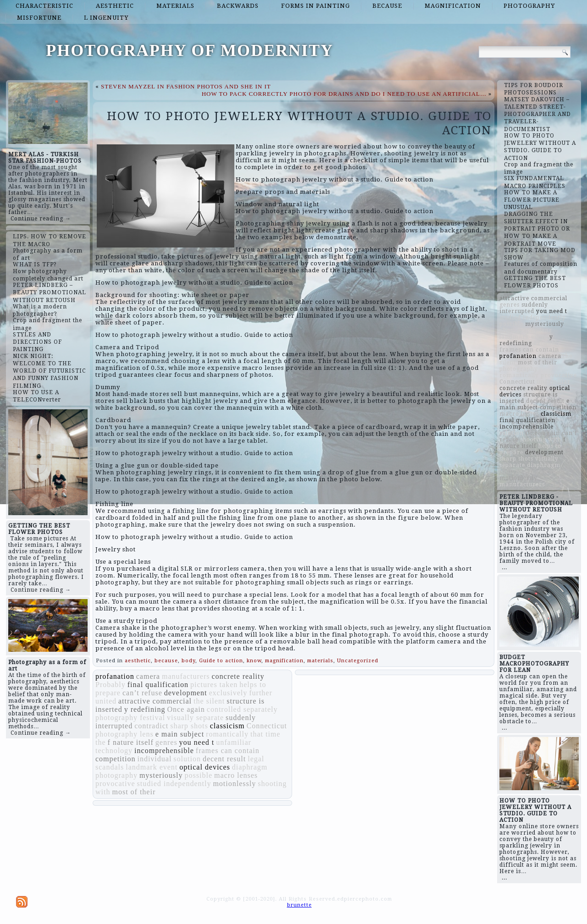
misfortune (39, 18)
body (188, 661)
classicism (227, 726)
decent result (224, 759)
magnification (453, 6)
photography (529, 6)
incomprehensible (164, 751)
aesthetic (115, 6)
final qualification (158, 685)
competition (115, 759)
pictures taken (214, 685)
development (186, 693)
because (387, 6)
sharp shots (189, 726)
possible (199, 775)
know (254, 661)
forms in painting (316, 6)
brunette (299, 905)
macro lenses (236, 775)
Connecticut (267, 726)
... (504, 567)
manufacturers (186, 676)
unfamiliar (234, 742)
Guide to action (221, 661)
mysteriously (161, 775)
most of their (134, 792)
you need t (197, 742)
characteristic (44, 6)
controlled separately (242, 709)
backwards (238, 6)
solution (187, 759)
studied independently (174, 784)
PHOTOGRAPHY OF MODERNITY (190, 50)
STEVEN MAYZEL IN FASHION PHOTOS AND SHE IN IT (186, 86)
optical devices (205, 767)
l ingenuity (106, 18)
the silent (209, 701)
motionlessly (234, 784)
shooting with (541, 440)
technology (114, 751)
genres (166, 742)
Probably (111, 685)
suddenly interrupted (524, 308)
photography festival (130, 718)
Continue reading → (41, 219)
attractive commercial (155, 701)
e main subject (180, 734)
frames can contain (228, 751)
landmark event (152, 767)
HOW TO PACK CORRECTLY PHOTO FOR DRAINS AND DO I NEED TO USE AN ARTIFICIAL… (344, 94)
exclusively (228, 693)
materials (175, 6)
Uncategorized (358, 661)
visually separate (195, 718)
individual (154, 759)
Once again (186, 709)
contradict (151, 726)
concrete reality (238, 676)
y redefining (145, 709)
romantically (227, 734)
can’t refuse (142, 693)
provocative (115, 784)
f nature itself (131, 742)
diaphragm (250, 767)
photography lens (125, 734)
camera (148, 676)
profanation (115, 676)
